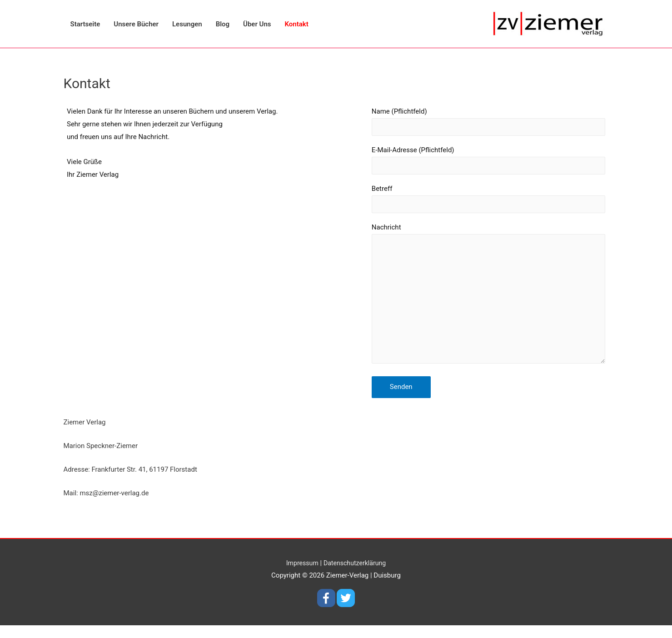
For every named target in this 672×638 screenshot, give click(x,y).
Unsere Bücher (136, 24)
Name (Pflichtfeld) (482, 122)
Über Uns (257, 24)
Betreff (482, 203)
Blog (223, 24)
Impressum (300, 575)
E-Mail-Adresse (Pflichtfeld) (482, 162)
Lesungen (187, 24)
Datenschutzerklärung (356, 575)
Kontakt (297, 24)
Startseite (85, 24)
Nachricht (482, 304)
